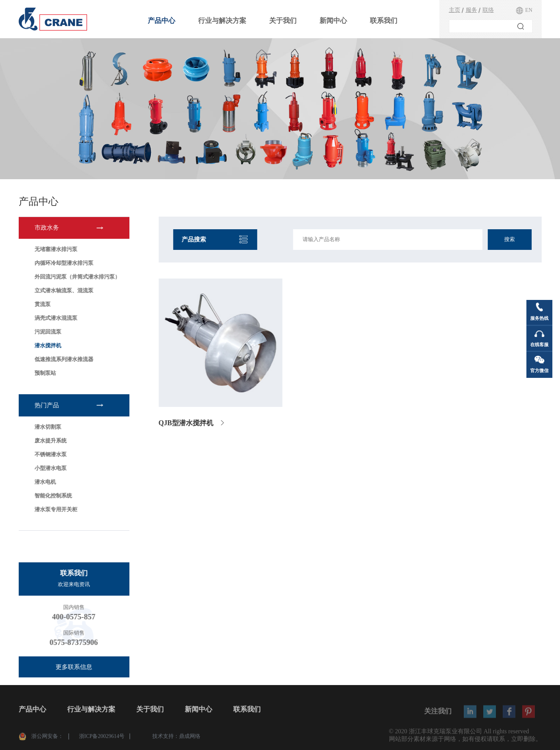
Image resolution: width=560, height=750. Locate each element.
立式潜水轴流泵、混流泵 (63, 291)
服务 (471, 10)
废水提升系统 (49, 441)
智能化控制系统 (52, 496)
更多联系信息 (73, 667)
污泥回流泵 (47, 332)
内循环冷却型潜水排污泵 (63, 263)
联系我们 (384, 21)
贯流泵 (41, 304)
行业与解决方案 (222, 21)
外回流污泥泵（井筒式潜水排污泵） (76, 277)
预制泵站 (44, 373)
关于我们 (283, 21)
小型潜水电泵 (49, 468)
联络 (488, 10)
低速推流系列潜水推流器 (63, 359)
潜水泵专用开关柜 (55, 509)
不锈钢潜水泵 (49, 454)
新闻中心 (333, 21)
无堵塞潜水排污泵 (55, 249)
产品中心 (161, 21)
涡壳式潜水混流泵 (55, 318)
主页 (455, 10)
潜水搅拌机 (47, 346)
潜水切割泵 (47, 427)
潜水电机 (44, 482)
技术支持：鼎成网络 (176, 738)
